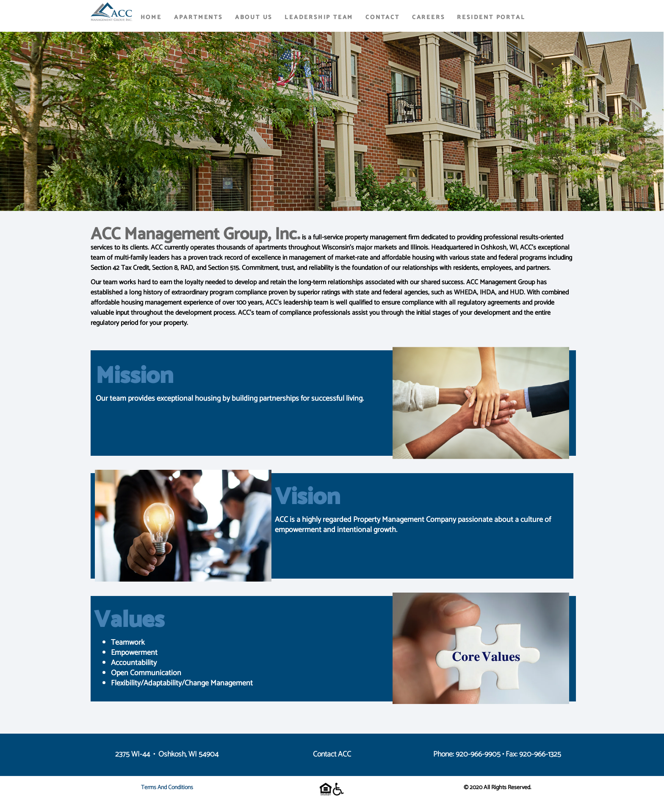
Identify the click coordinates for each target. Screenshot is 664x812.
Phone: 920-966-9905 (467, 754)
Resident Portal (491, 18)
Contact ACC (332, 754)
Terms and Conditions (167, 788)
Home (151, 18)
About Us (254, 18)
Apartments (198, 18)
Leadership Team (319, 18)
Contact (383, 18)
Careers (429, 18)
